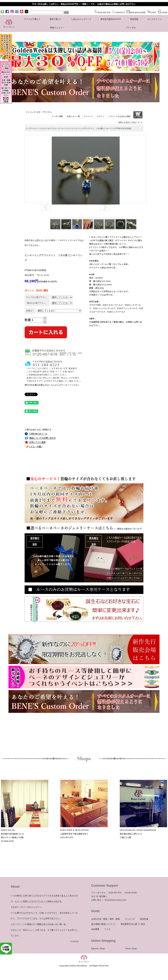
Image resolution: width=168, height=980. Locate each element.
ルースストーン (155, 19)
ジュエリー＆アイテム (48, 128)
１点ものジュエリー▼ (81, 19)
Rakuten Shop (98, 949)
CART (151, 13)
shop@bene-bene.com (115, 900)
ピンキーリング (64, 128)
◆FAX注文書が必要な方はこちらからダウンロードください (52, 385)
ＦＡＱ (107, 929)
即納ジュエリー (57, 28)
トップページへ (31, 128)
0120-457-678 (102, 13)
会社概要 (95, 929)
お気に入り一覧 (73, 116)
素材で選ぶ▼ (56, 19)
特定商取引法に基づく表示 (133, 924)
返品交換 (144, 919)
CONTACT (118, 13)
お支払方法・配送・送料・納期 (105, 919)
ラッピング (130, 919)
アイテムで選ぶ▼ (32, 19)
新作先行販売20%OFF (111, 19)
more (76, 941)
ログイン (101, 116)
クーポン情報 (57, 116)
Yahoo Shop (131, 949)
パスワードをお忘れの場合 (119, 116)
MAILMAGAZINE (136, 13)
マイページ (88, 116)
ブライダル (131, 28)
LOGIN (162, 13)
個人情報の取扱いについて (103, 924)
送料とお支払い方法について (130, 122)
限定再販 (134, 19)
